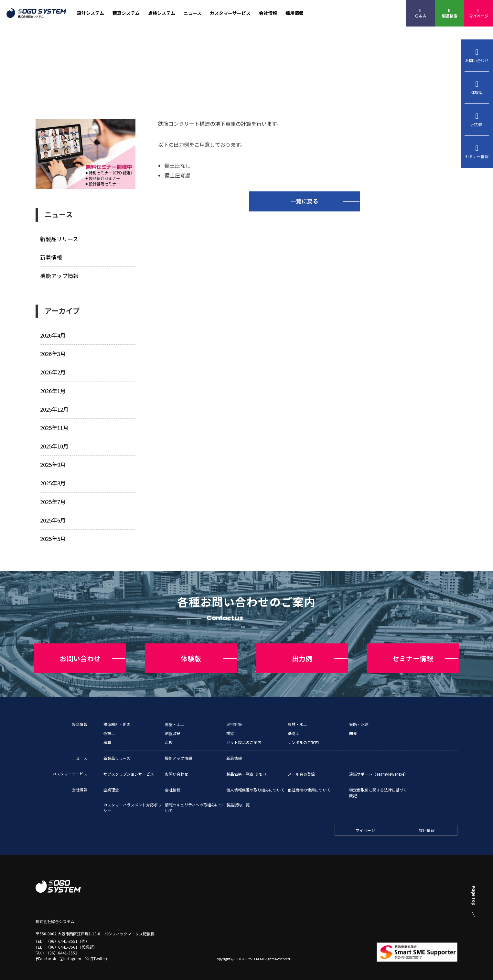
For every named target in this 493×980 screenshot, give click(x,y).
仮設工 (109, 727)
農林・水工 (297, 718)
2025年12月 (54, 408)
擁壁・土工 (175, 718)
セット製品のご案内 (244, 736)
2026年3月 (53, 353)
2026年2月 (53, 371)
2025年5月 (53, 536)
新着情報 (51, 257)
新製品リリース (59, 239)
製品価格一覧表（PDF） (247, 768)
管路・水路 (359, 718)
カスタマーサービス (230, 13)
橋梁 (230, 727)
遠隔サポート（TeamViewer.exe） (379, 768)
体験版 (477, 88)
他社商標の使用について (309, 784)
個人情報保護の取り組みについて (255, 784)
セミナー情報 (477, 152)
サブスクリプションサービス (129, 768)
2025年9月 (53, 463)
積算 (107, 736)
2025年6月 (53, 517)
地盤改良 (173, 727)
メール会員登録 (301, 768)
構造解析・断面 (117, 718)
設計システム (91, 13)
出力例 (477, 120)
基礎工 (294, 727)
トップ (41, 83)
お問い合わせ (477, 56)
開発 (353, 727)
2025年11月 (54, 426)
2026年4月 (53, 334)
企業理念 (111, 784)
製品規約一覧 (238, 799)
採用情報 (295, 13)
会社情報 (268, 13)
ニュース (193, 13)
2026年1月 (53, 389)
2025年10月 (54, 444)
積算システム (126, 13)
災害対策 (234, 718)
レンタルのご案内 (303, 736)
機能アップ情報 (59, 275)
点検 (169, 736)
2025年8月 (53, 481)
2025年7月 (53, 499)
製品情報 (80, 718)
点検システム (162, 13)
